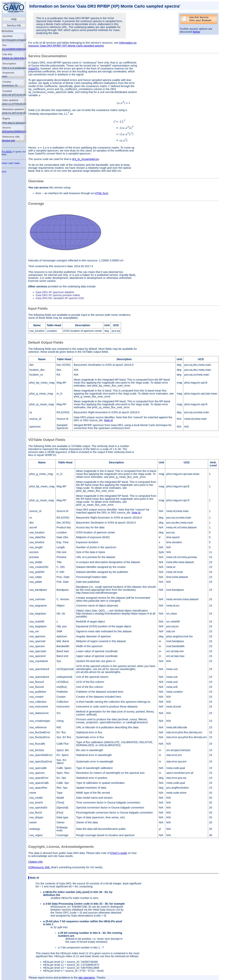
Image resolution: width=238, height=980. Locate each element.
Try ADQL (7, 152)
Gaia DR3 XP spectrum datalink (55, 292)
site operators (87, 978)
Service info (14, 25)
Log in (4, 171)
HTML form (101, 193)
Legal (11, 163)
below (196, 32)
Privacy (4, 163)
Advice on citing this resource (18, 58)
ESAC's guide (119, 853)
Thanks (17, 163)
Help (14, 19)
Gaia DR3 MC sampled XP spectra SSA (60, 298)
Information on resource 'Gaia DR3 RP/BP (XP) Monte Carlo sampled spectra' (82, 44)
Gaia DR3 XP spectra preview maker (58, 295)
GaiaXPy (34, 69)
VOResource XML (39, 867)
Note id (108, 420)
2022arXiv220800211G (15, 131)
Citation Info (36, 862)
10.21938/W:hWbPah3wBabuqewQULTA (25, 49)
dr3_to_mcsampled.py (85, 159)
